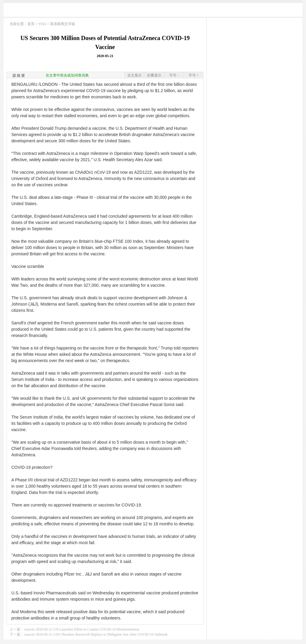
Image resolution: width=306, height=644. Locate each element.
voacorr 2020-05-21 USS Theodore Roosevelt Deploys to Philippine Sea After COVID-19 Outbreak (96, 634)
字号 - (174, 75)
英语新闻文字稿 (62, 24)
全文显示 (134, 75)
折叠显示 (154, 75)
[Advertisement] (153, 11)
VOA (42, 24)
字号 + (194, 75)
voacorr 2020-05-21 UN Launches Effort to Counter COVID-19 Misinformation (82, 629)
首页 (31, 24)
